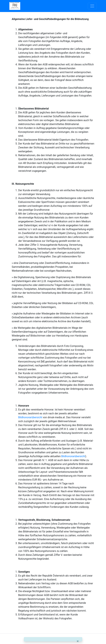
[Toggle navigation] (92, 6)
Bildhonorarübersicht (30, 417)
